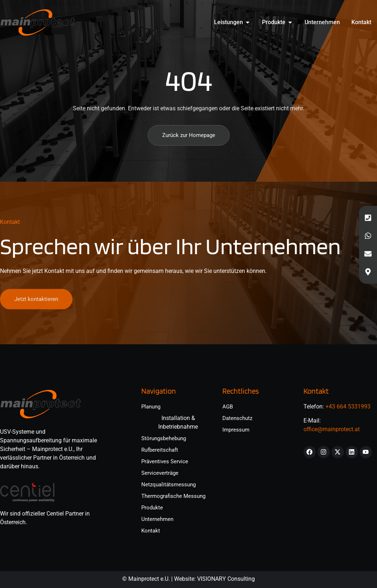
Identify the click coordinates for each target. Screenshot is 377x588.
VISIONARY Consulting (226, 579)
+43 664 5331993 (348, 406)
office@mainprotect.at (332, 429)
